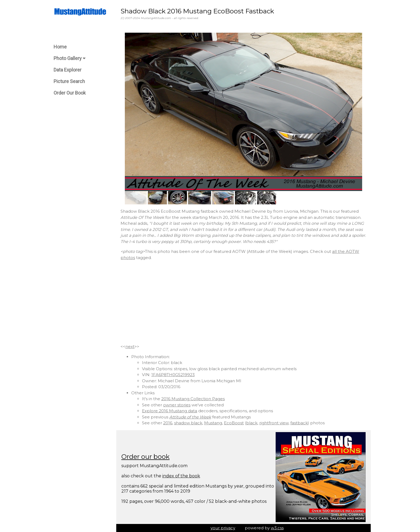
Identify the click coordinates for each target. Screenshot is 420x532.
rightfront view (274, 423)
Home (60, 47)
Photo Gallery (70, 58)
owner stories (177, 405)
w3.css (277, 528)
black (252, 423)
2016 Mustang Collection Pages (193, 399)
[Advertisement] (243, 302)
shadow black (188, 423)
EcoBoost (234, 423)
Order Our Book (70, 93)
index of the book (181, 476)
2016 (168, 423)
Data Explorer (67, 70)
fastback (299, 423)
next (130, 346)
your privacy (223, 528)
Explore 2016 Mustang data (170, 411)
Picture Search (69, 81)
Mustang (213, 423)
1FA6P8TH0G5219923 (173, 375)
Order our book (145, 457)
